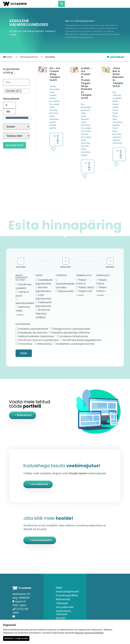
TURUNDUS (61, 276)
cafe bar (117, 95)
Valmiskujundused (29, 57)
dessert (85, 119)
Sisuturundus (66, 291)
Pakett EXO (85, 291)
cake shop (84, 115)
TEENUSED (21, 267)
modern (85, 146)
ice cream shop (55, 106)
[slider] (4, 118)
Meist (59, 588)
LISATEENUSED (23, 324)
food (84, 122)
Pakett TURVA (101, 282)
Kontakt (61, 618)
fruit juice (117, 122)
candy (53, 86)
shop (52, 116)
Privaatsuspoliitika (65, 596)
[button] (43, 70)
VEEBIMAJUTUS (84, 276)
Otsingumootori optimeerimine (71, 329)
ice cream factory (86, 133)
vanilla (53, 125)
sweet (53, 122)
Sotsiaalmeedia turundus (65, 286)
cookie (53, 95)
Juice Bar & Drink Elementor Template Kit (118, 77)
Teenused (62, 603)
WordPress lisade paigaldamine (82, 340)
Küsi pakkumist (65, 607)
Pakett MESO (86, 287)
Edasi (24, 353)
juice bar (54, 113)
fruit (115, 119)
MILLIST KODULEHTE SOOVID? (22, 278)
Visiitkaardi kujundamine (43, 304)
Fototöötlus (25, 344)
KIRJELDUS (66, 267)
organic (116, 140)
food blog (115, 115)
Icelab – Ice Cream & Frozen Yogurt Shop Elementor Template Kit (87, 83)
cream (53, 98)
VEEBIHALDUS (103, 276)
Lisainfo (20, 315)
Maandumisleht (25, 303)
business (86, 110)
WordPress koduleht (24, 286)
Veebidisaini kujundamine (44, 282)
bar (83, 104)
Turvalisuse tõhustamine (73, 336)
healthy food (116, 127)
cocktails (117, 98)
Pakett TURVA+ (101, 289)
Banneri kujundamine (43, 289)
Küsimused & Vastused (64, 613)
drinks (116, 107)
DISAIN (39, 276)
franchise (86, 125)
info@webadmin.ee (25, 620)
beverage (86, 107)
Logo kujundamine (43, 297)
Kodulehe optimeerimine (33, 329)
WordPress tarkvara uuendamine (38, 340)
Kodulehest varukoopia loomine (75, 344)
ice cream (55, 101)
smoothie (54, 119)
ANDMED (110, 267)
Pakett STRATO (81, 282)
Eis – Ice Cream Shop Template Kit (55, 74)
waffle (53, 128)
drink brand (116, 103)
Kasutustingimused (65, 592)
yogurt (84, 155)
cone (52, 92)
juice (115, 131)
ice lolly (53, 110)
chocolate (55, 89)
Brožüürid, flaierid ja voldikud (43, 314)
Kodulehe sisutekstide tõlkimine (71, 333)
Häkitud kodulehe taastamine (36, 336)
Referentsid (63, 599)
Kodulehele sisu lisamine (33, 333)
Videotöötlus (44, 344)
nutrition (117, 137)
